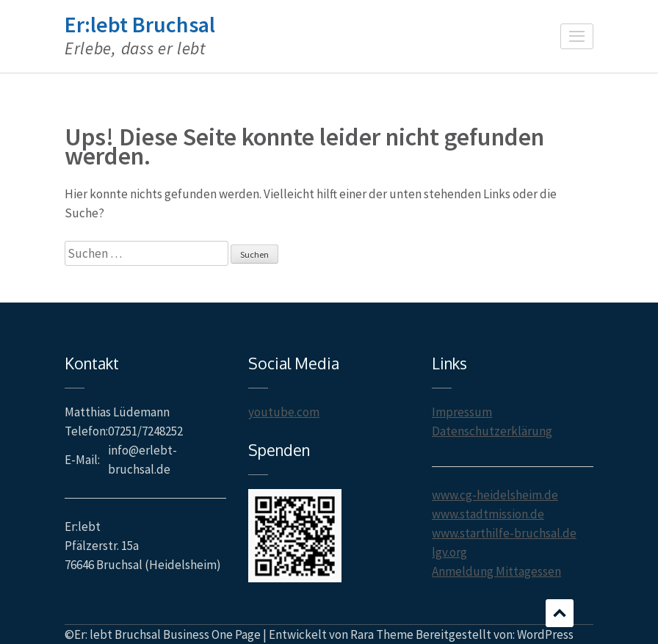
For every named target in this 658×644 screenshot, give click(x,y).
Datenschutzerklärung (492, 431)
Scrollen (560, 613)
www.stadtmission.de (488, 514)
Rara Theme (382, 634)
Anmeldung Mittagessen (496, 571)
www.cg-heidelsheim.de (495, 495)
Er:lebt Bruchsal (140, 24)
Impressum (462, 412)
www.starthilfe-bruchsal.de (504, 533)
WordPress (545, 634)
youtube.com (284, 412)
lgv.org (449, 552)
